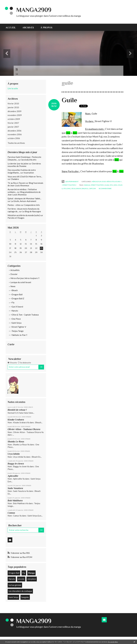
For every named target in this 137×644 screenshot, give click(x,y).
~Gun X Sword (17, 307)
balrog (85, 188)
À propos (46, 28)
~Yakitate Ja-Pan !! (19, 335)
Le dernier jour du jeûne (18, 164)
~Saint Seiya (16, 323)
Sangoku (25, 597)
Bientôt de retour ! (17, 410)
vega (73, 188)
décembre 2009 (15, 111)
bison (79, 188)
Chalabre (15, 179)
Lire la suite (13, 88)
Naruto (12, 579)
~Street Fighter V (18, 327)
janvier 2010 (13, 107)
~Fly (12, 302)
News (13, 286)
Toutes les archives (16, 143)
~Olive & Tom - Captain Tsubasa (25, 315)
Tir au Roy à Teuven (16, 183)
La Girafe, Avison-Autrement (24, 201)
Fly (24, 573)
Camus (11, 513)
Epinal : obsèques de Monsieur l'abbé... (24, 198)
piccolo (21, 579)
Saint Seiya (13, 597)
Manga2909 (34, 10)
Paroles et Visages (16, 218)
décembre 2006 (15, 131)
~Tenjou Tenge (17, 331)
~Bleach (14, 290)
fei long (67, 188)
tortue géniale (15, 585)
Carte (11, 344)
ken (115, 185)
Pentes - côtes (14, 205)
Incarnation (29, 173)
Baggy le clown (16, 464)
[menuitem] (12, 27)
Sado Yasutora (15, 488)
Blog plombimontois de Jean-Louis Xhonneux (24, 193)
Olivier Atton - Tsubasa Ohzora (24, 429)
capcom (92, 188)
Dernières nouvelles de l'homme (24, 165)
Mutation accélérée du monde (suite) (24, 215)
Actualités (15, 270)
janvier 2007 (13, 127)
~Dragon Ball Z (17, 298)
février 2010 (13, 103)
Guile (69, 100)
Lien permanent (70, 182)
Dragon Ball (14, 573)
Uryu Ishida (14, 454)
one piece (32, 579)
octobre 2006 (14, 138)
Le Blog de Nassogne (32, 211)
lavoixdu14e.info (29, 160)
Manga (31, 573)
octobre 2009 (14, 119)
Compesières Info (32, 205)
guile (107, 185)
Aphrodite (13, 476)
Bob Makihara (15, 501)
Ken (75, 133)
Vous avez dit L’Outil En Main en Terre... (25, 177)
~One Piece (16, 319)
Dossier (14, 274)
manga (87, 185)
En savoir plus (113, 642)
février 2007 (13, 123)
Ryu (68, 133)
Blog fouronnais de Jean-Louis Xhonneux (25, 184)
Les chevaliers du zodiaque (20, 591)
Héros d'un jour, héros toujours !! (25, 278)
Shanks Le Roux (16, 442)
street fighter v (97, 185)
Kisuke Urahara (16, 420)
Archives (28, 28)
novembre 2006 (15, 134)
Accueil (11, 28)
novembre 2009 (15, 115)
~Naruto (14, 311)
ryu (112, 185)
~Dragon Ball (16, 294)
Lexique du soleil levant (21, 282)
